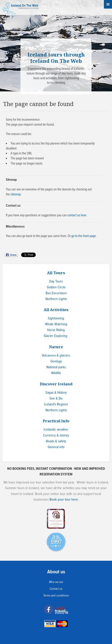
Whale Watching (56, 324)
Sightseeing (56, 318)
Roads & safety (56, 441)
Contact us (56, 589)
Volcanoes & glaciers (56, 356)
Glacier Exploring (56, 336)
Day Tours (56, 281)
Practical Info (56, 421)
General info (56, 447)
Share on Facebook (12, 255)
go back (27, 236)
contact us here (77, 215)
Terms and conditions (56, 596)
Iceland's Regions (56, 404)
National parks (56, 367)
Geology (56, 361)
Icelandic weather (56, 430)
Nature (56, 347)
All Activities (56, 310)
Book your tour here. (64, 500)
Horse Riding (56, 330)
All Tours (56, 273)
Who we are (56, 582)
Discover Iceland (56, 384)
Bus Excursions (56, 293)
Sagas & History (56, 393)
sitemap (16, 194)
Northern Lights (56, 299)
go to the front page (84, 236)
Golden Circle (56, 287)
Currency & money (56, 435)
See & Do (56, 399)
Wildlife (56, 373)
